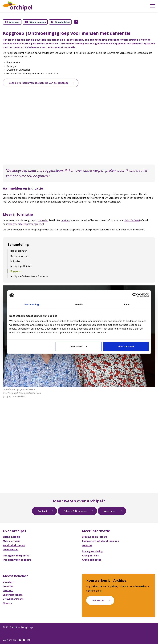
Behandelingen (19, 251)
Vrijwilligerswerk (13, 599)
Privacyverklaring (92, 551)
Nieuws (7, 603)
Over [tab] (127, 304)
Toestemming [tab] (31, 304)
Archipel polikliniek (21, 266)
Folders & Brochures (75, 511)
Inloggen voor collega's (17, 560)
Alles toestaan (126, 346)
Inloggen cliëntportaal (16, 555)
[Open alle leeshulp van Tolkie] (76, 22)
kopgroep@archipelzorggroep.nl (26, 224)
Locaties (87, 545)
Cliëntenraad (11, 549)
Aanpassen (79, 346)
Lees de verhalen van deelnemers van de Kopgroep (39, 83)
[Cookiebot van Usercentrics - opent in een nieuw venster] (135, 295)
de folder (43, 220)
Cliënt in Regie (11, 537)
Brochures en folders (95, 537)
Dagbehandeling (20, 256)
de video (65, 220)
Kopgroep (16, 271)
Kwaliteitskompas (14, 545)
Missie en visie (12, 541)
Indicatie (15, 261)
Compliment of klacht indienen (100, 541)
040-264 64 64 (132, 220)
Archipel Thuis (90, 555)
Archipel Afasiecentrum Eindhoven (30, 276)
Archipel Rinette (92, 560)
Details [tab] (79, 304)
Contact (43, 511)
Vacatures (110, 511)
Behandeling (18, 244)
